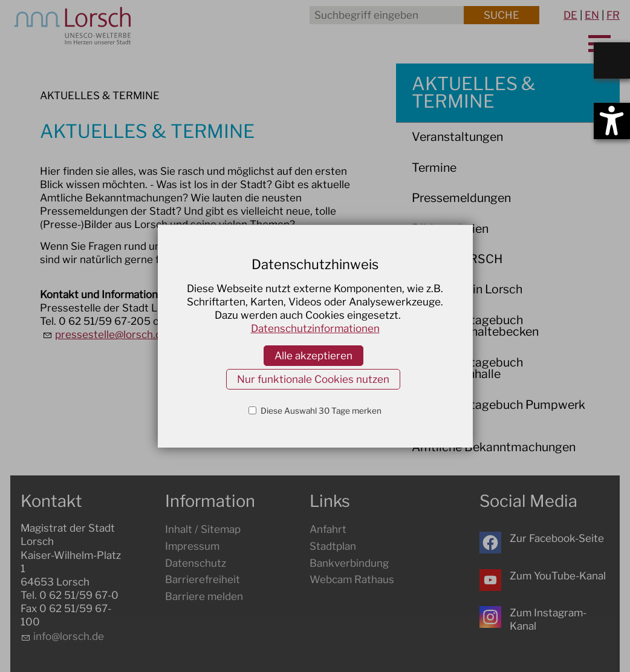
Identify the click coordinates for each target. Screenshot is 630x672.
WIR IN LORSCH (457, 259)
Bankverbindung (349, 563)
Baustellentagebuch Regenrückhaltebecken (475, 326)
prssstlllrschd (111, 334)
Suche (502, 15)
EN (592, 15)
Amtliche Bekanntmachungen (494, 447)
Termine (434, 168)
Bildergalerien (450, 229)
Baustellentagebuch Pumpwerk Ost (498, 411)
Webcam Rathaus (352, 579)
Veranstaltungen (457, 137)
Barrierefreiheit (203, 579)
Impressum (192, 546)
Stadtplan (333, 546)
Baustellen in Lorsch (467, 289)
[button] (490, 543)
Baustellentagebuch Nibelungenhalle (467, 368)
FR (613, 15)
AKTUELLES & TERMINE (473, 93)
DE (570, 15)
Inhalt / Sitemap (203, 529)
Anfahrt (328, 529)
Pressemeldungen (461, 198)
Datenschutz (196, 563)
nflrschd (69, 636)
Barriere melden (204, 596)
